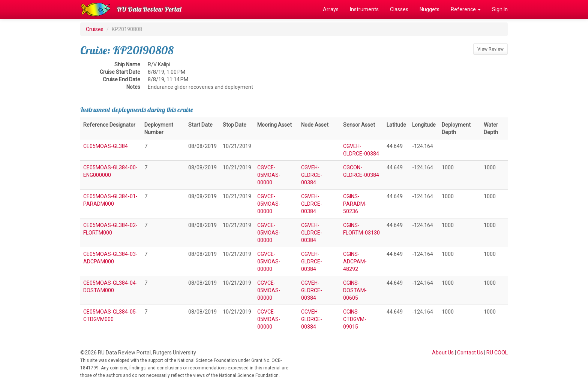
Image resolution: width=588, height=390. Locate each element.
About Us (443, 353)
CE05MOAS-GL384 (106, 146)
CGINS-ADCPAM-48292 (355, 261)
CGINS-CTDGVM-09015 (355, 319)
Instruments (364, 9)
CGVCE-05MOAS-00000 (269, 175)
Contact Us (470, 353)
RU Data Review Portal (149, 9)
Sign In (500, 9)
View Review (490, 49)
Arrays (331, 9)
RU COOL (497, 353)
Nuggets (430, 9)
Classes (399, 9)
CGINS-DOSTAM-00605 (355, 290)
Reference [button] (466, 9)
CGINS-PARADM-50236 (355, 204)
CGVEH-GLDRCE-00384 (312, 175)
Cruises (95, 29)
